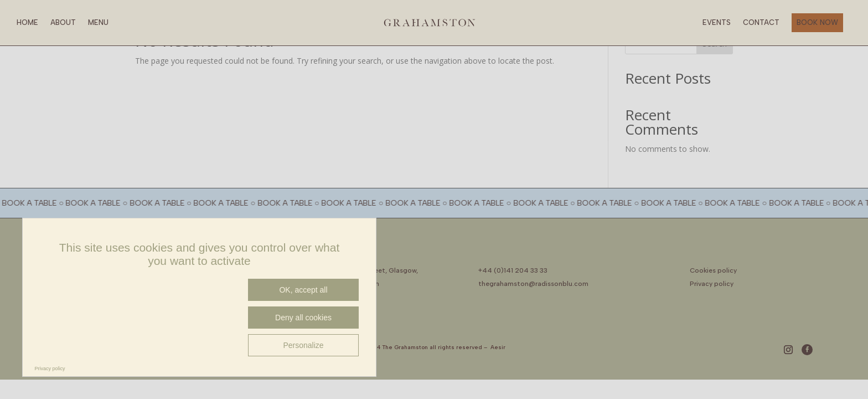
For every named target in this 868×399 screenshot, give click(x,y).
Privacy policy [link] (50, 369)
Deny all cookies (303, 318)
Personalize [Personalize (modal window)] (303, 345)
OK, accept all (303, 290)
